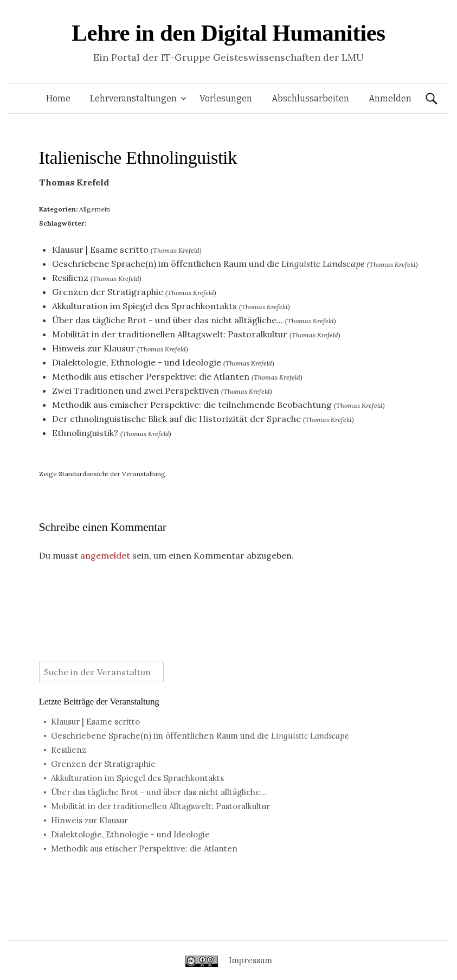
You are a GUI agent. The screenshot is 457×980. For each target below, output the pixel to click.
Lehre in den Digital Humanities (228, 33)
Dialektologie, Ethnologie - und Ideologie (137, 362)
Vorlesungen (226, 98)
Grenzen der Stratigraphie (108, 292)
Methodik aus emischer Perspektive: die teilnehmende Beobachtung (192, 405)
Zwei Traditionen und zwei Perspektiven (136, 390)
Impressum (250, 960)
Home (58, 98)
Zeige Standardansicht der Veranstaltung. (103, 474)
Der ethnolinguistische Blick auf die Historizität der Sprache (176, 419)
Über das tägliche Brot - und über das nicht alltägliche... (168, 320)
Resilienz (70, 278)
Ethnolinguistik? (85, 433)
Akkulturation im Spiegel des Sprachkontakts (144, 306)
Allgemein (95, 209)
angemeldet (105, 555)
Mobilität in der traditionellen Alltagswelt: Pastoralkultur (170, 334)
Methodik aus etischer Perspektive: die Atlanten (151, 376)
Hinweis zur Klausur (94, 348)
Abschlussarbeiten (310, 98)
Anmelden (390, 98)
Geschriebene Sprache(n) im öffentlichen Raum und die (208, 264)
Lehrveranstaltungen (133, 98)
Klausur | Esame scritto (100, 249)
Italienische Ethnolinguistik (138, 158)
